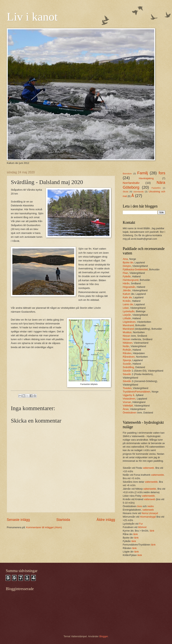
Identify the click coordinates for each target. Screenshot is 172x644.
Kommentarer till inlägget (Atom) (44, 527)
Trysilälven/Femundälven (137, 392)
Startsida (63, 520)
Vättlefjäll (128, 406)
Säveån (127, 371)
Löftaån (127, 318)
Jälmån (127, 290)
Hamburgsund (131, 280)
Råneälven (129, 357)
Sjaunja (127, 360)
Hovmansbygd (148, 517)
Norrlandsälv (131, 183)
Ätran (126, 409)
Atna (125, 259)
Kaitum (127, 294)
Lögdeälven (129, 322)
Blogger (104, 636)
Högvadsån (129, 287)
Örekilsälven (130, 413)
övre (140, 506)
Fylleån (127, 276)
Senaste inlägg (18, 520)
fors (162, 173)
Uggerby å (128, 395)
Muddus (127, 332)
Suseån (127, 364)
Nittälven (128, 343)
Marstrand (128, 325)
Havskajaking (146, 178)
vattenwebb (158, 475)
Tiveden (127, 388)
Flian (125, 273)
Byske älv (128, 262)
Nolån (126, 346)
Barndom (127, 174)
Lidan (126, 308)
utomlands (138, 192)
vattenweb (148, 468)
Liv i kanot (32, 17)
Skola (126, 192)
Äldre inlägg (106, 520)
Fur (141, 524)
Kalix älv (127, 297)
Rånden (127, 353)
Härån (126, 283)
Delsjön (127, 266)
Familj (143, 173)
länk (152, 531)
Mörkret (142, 527)
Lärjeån (127, 315)
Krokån (127, 301)
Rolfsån (127, 350)
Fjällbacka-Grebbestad (135, 269)
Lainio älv (128, 304)
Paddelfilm (156, 188)
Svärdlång (128, 367)
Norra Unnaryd (150, 513)
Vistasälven (129, 399)
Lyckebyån (129, 311)
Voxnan (127, 402)
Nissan (127, 336)
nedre (150, 506)
